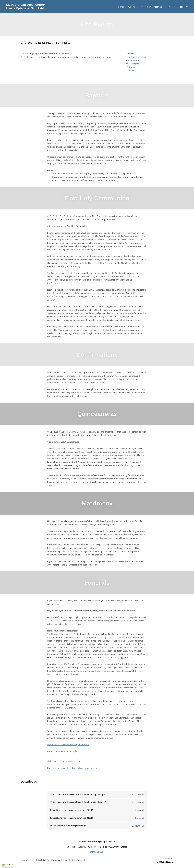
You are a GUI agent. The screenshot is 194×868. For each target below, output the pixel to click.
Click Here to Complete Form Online (64, 761)
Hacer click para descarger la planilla (64, 751)
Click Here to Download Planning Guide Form (68, 745)
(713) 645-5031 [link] (97, 852)
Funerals (130, 70)
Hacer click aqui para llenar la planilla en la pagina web (72, 768)
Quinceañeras (133, 64)
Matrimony (131, 67)
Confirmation (133, 60)
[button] (136, 7)
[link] (26, 8)
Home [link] (121, 7)
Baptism (130, 54)
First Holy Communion (137, 57)
